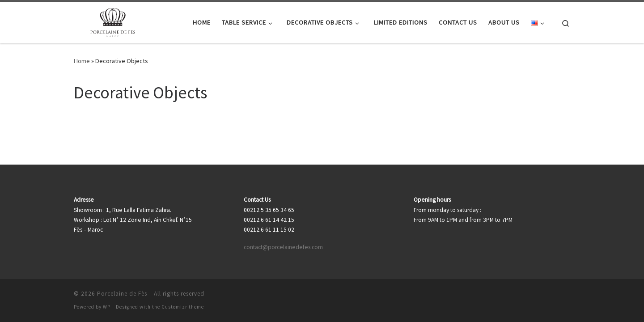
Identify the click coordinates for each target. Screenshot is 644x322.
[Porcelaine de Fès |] (113, 21)
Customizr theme (183, 307)
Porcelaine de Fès (122, 294)
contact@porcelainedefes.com (283, 247)
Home (82, 61)
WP (107, 307)
